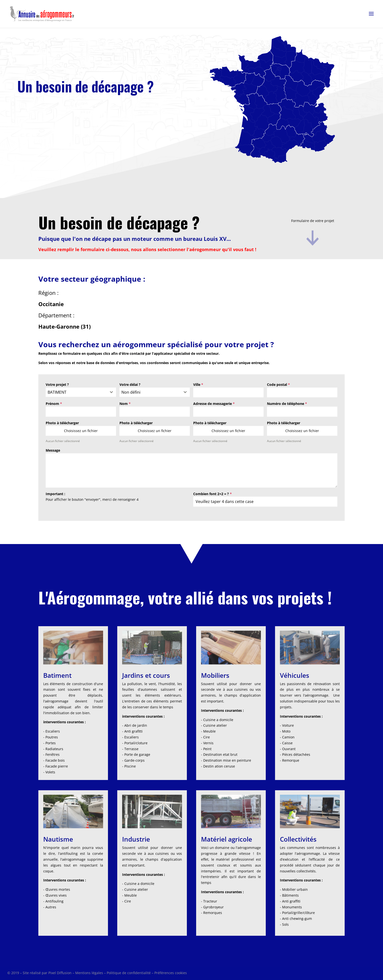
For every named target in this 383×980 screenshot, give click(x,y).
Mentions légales (89, 973)
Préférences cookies (171, 973)
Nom (125, 404)
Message (53, 450)
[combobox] (81, 392)
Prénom (54, 404)
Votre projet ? (57, 384)
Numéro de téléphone (287, 404)
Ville (198, 384)
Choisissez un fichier (81, 431)
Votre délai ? (130, 384)
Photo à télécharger (62, 423)
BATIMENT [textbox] (57, 392)
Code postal (278, 384)
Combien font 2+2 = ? (213, 494)
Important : (55, 494)
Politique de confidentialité (129, 973)
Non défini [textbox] (131, 392)
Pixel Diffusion (60, 973)
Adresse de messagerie (214, 404)
